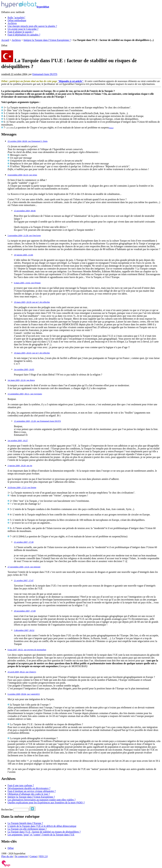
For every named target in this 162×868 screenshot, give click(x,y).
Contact (34, 856)
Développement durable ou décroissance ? (29, 788)
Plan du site (7, 856)
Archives (12, 23)
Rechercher (7, 810)
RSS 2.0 (43, 856)
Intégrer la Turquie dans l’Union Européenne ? (47, 40)
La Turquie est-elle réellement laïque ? (27, 829)
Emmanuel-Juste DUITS (45, 74)
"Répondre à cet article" (71, 81)
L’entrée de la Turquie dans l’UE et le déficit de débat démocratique (42, 826)
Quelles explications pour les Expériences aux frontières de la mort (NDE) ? (46, 803)
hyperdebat (25, 7)
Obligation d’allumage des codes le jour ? (29, 794)
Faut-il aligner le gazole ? (20, 32)
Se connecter (21, 856)
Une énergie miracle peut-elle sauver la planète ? (32, 26)
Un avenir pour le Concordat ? (23, 29)
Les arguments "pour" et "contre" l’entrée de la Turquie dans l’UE (41, 835)
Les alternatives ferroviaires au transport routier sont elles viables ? (42, 800)
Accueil (5, 40)
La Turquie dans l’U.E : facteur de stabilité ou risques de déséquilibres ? (44, 832)
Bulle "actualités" (16, 18)
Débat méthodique (17, 20)
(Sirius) (111, 128)
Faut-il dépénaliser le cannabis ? (24, 35)
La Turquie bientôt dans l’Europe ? (25, 823)
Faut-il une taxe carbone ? (21, 785)
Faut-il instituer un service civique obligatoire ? (32, 791)
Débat (11, 848)
